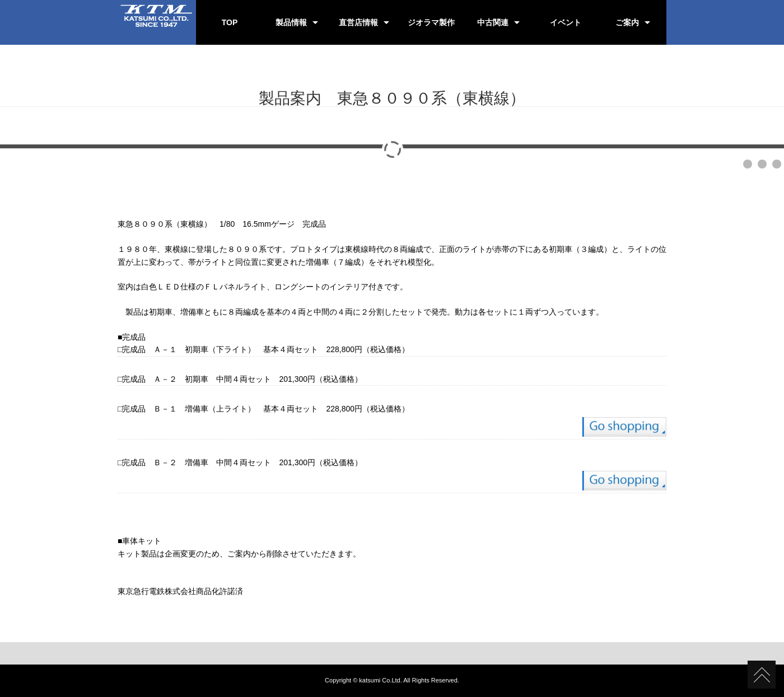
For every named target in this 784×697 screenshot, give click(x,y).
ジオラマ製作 (431, 22)
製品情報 (291, 22)
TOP (230, 22)
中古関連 (493, 22)
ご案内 (627, 22)
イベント (566, 22)
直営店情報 (358, 22)
